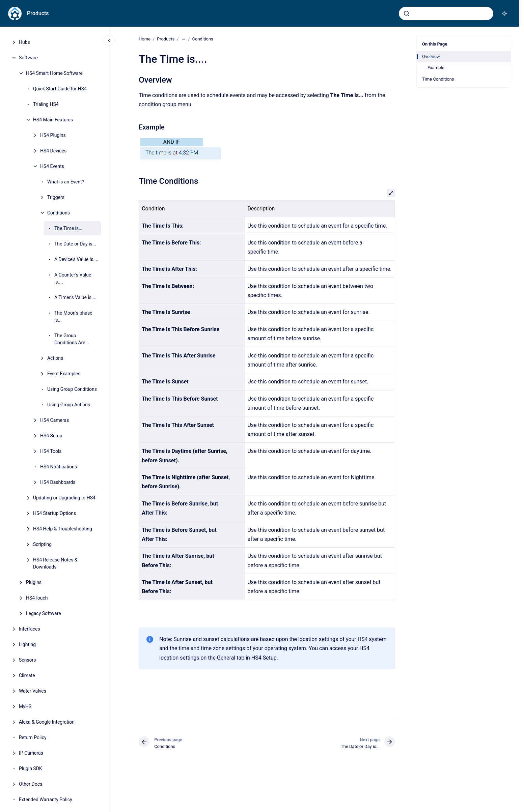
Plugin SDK (31, 768)
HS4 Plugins (53, 135)
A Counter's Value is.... (73, 278)
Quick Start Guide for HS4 (60, 89)
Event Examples (64, 374)
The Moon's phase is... (73, 316)
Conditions (59, 213)
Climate (27, 675)
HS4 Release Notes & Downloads (55, 563)
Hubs (24, 42)
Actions (55, 358)
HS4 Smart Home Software (54, 73)
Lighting (27, 644)
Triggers (56, 197)
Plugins (34, 582)
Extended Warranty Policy (46, 800)
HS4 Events (52, 166)
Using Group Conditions (72, 389)
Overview (431, 56)
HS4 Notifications (59, 467)
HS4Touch (37, 598)
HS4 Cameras (54, 420)
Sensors (27, 660)
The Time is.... (69, 228)
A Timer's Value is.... (75, 297)
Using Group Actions (69, 405)
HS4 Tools (51, 451)
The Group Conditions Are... (72, 339)
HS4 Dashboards (58, 482)
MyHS (25, 706)
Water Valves (33, 691)
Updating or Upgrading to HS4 (64, 498)
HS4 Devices (53, 151)
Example (436, 68)
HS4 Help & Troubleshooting (63, 529)
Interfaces (30, 629)
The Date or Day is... (75, 244)
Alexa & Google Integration (47, 722)
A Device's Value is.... (76, 259)
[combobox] (446, 13)
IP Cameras (31, 753)
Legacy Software (44, 613)
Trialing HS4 (46, 104)
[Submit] (407, 13)
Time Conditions (438, 79)
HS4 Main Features (53, 120)
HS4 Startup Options (54, 513)
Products (38, 13)
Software (28, 58)
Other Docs (31, 784)
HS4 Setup (51, 436)
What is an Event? (66, 182)
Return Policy (33, 737)
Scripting (42, 544)
